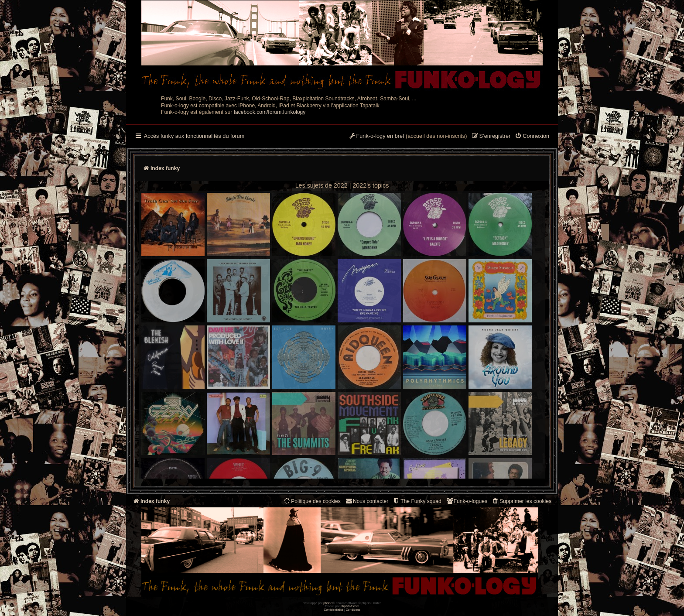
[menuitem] (532, 137)
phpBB (328, 603)
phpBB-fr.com (350, 606)
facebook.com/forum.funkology (270, 112)
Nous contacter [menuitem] (367, 501)
